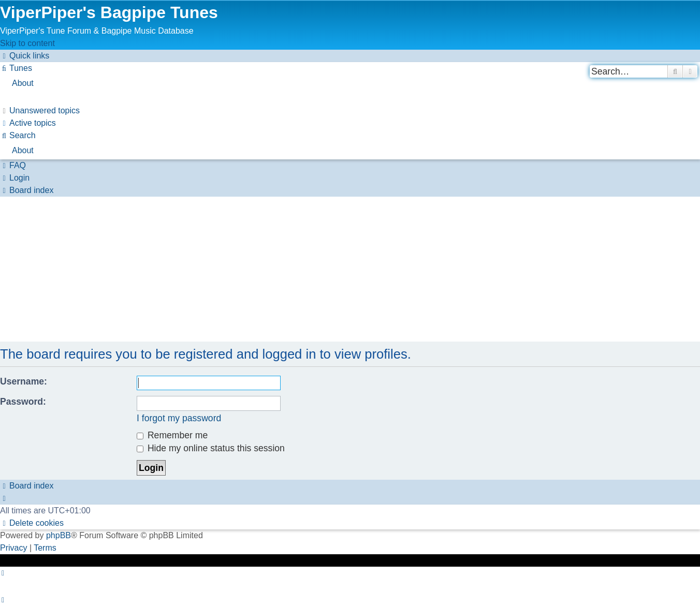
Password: (23, 402)
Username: (24, 381)
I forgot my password (179, 418)
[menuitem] (16, 68)
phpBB (59, 535)
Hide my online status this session (211, 448)
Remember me (172, 435)
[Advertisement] (311, 269)
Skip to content (27, 43)
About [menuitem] (23, 83)
